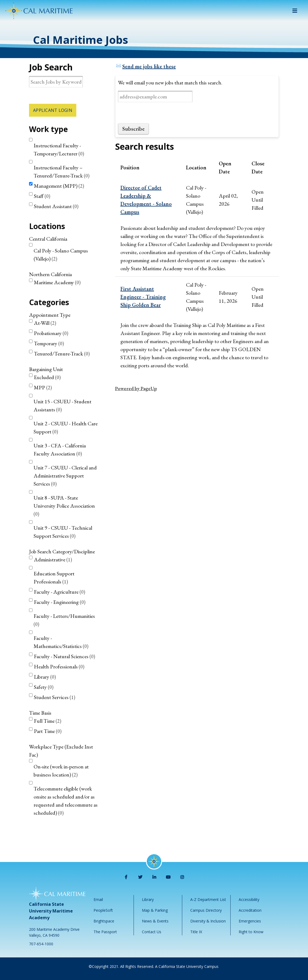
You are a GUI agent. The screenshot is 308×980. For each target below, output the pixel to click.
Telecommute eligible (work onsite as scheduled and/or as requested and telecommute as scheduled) (66, 801)
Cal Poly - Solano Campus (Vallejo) (61, 255)
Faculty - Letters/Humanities (64, 620)
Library (45, 677)
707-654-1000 (41, 944)
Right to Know (251, 932)
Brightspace (104, 921)
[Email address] (155, 97)
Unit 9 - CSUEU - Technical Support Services (63, 532)
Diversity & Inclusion (208, 921)
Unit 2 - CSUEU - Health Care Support (66, 427)
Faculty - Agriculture (60, 592)
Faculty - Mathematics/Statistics (61, 642)
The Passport (105, 932)
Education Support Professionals (54, 578)
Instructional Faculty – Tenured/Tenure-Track (62, 172)
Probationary (51, 333)
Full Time (48, 721)
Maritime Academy (57, 282)
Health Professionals (59, 667)
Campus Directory (206, 910)
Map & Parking (155, 910)
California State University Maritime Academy (51, 911)
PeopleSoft (103, 910)
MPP (43, 387)
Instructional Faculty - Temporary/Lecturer (59, 149)
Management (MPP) (59, 186)
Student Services (55, 697)
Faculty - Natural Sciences (65, 656)
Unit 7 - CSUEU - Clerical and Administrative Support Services (65, 476)
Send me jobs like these (149, 66)
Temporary (49, 343)
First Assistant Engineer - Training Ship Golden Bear (143, 297)
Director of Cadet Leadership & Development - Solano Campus (146, 200)
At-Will (45, 323)
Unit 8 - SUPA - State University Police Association (64, 506)
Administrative (53, 560)
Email (98, 899)
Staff (42, 196)
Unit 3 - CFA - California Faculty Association (60, 450)
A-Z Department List (208, 899)
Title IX (196, 932)
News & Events (155, 921)
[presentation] (159, 113)
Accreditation (250, 910)
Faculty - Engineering (60, 602)
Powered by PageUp (136, 388)
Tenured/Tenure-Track (62, 354)
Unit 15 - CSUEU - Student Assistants (62, 405)
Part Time (48, 731)
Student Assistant (56, 206)
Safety (44, 687)
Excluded (47, 377)
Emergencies (250, 921)
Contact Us (152, 932)
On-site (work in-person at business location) (61, 771)
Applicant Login (53, 110)
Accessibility (249, 899)
